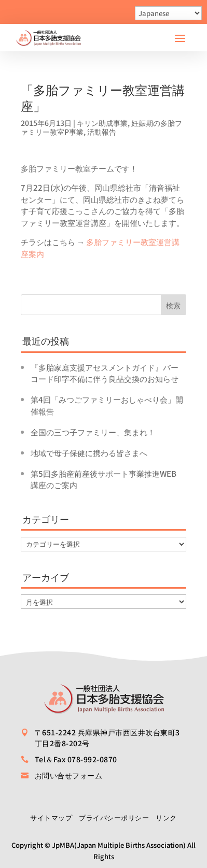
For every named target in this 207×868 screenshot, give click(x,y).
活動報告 (102, 132)
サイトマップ (51, 817)
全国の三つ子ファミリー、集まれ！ (93, 432)
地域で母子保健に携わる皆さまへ (89, 453)
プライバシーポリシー (114, 817)
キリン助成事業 (102, 123)
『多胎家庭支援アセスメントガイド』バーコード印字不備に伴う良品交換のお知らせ (105, 373)
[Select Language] (168, 13)
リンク (166, 817)
